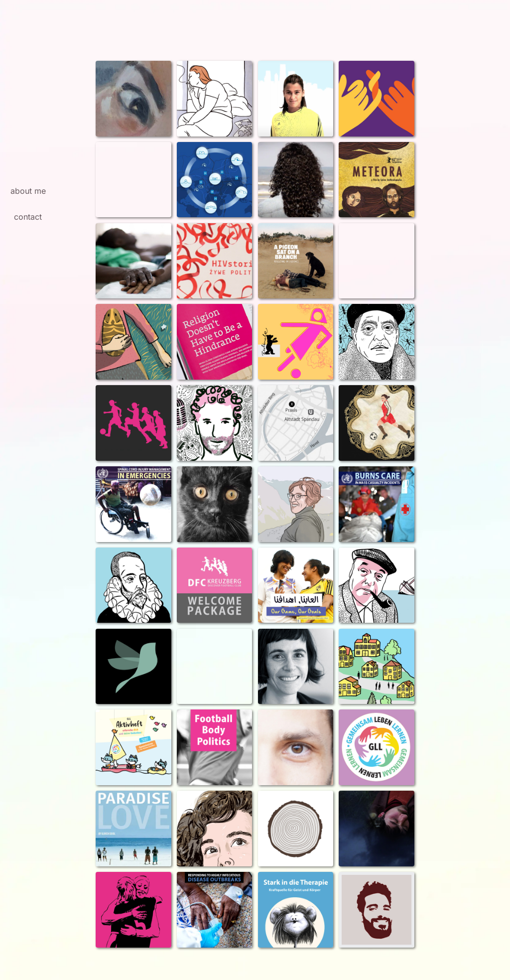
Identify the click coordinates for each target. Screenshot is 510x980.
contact (28, 217)
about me (28, 191)
